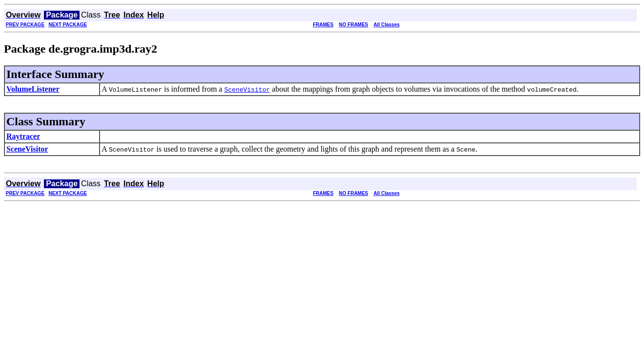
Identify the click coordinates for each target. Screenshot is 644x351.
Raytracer (23, 136)
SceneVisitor (27, 149)
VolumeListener (33, 89)
